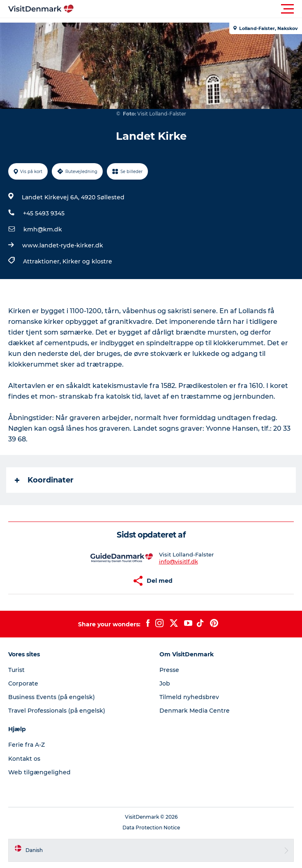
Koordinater (44, 480)
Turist (16, 670)
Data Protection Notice (151, 828)
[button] (188, 9)
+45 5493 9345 (44, 213)
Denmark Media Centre (195, 711)
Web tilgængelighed (39, 772)
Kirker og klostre (87, 261)
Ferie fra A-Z (27, 745)
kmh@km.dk (43, 229)
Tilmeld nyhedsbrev (189, 697)
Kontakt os (24, 759)
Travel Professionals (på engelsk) (57, 711)
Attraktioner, (43, 261)
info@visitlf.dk (179, 561)
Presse (169, 670)
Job (165, 683)
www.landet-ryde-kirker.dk (63, 245)
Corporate (23, 683)
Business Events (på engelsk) (52, 697)
